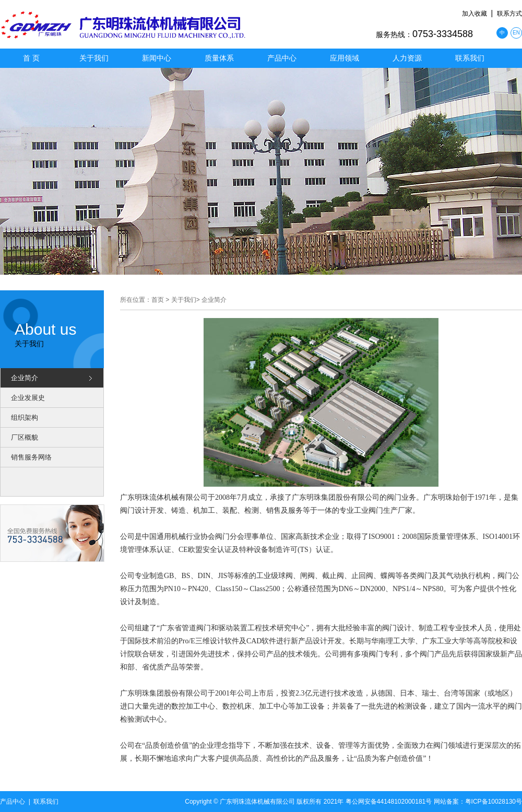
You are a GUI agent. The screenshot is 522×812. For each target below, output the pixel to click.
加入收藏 (474, 14)
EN (516, 33)
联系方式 (509, 14)
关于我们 (94, 58)
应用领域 (345, 58)
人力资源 (407, 58)
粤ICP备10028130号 (494, 802)
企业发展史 (28, 398)
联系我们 (470, 58)
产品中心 (282, 58)
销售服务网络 (31, 457)
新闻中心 (157, 58)
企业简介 (25, 378)
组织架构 (25, 417)
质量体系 (219, 58)
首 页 (31, 58)
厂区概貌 (25, 437)
